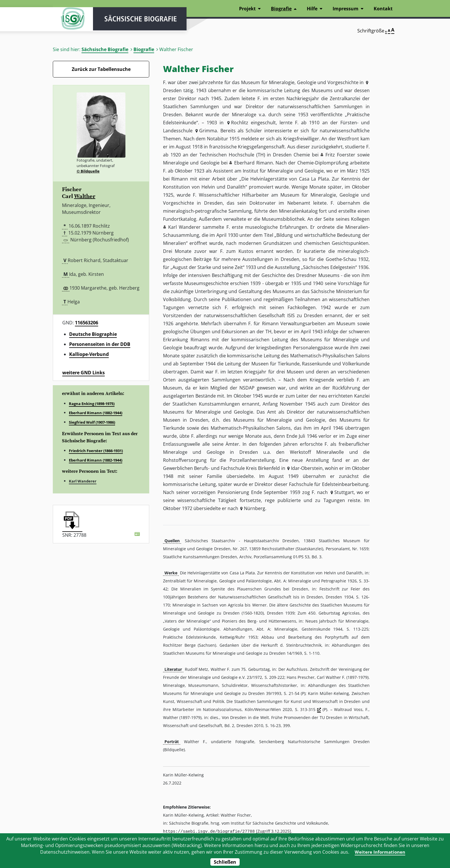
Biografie (144, 49)
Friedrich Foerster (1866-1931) (96, 451)
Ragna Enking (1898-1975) (92, 404)
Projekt (247, 9)
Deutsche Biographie (93, 334)
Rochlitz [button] (240, 123)
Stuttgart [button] (344, 492)
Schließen (225, 862)
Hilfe (312, 9)
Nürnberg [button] (255, 508)
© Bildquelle (88, 171)
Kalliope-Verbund (89, 354)
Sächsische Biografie (105, 49)
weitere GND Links (84, 373)
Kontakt (383, 9)
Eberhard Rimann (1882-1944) (96, 413)
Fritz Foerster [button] (340, 155)
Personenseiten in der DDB (100, 344)
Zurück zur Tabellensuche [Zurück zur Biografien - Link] (101, 69)
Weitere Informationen (380, 852)
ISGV (70, 21)
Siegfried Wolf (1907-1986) (92, 422)
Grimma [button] (208, 131)
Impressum (346, 9)
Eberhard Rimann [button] (253, 163)
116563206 (87, 323)
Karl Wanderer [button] (184, 227)
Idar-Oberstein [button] (307, 468)
